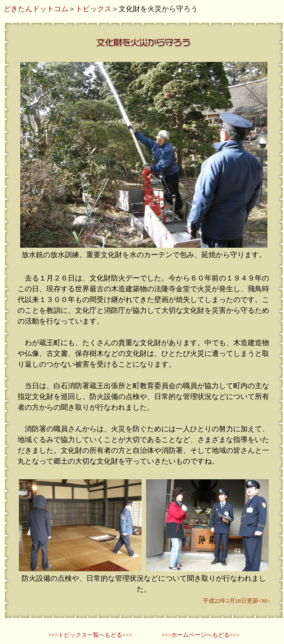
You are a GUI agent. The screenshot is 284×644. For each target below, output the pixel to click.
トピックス (93, 9)
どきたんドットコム (36, 9)
